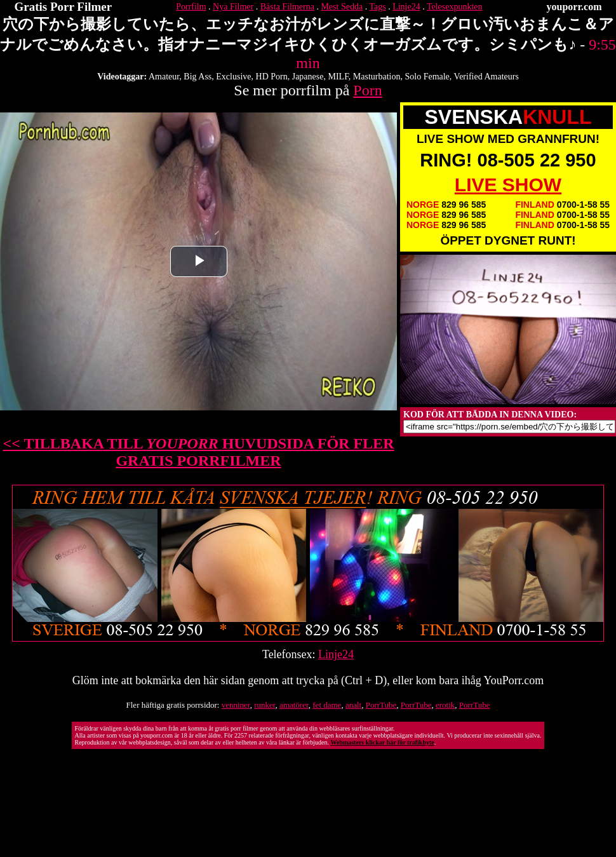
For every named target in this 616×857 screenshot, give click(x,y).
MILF (338, 77)
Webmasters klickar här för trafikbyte (382, 742)
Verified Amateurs (486, 77)
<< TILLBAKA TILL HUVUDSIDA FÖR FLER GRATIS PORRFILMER (199, 452)
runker (264, 705)
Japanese (308, 77)
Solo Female (427, 77)
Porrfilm (191, 7)
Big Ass (198, 77)
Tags (377, 7)
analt (353, 705)
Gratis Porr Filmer (64, 7)
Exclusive (233, 77)
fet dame (327, 705)
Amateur (164, 77)
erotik (445, 705)
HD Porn (272, 77)
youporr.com (574, 7)
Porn (367, 90)
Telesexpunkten (455, 7)
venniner (236, 705)
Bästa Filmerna (287, 7)
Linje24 (406, 7)
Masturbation (377, 77)
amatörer (294, 705)
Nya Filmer (233, 7)
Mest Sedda (342, 7)
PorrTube (381, 705)
